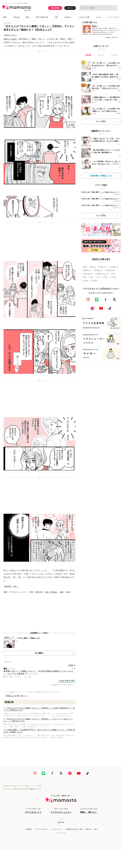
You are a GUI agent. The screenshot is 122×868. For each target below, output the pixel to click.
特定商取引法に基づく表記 (74, 829)
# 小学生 (113, 277)
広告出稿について (16, 786)
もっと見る (101, 121)
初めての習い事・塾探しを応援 (89, 811)
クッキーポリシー (57, 829)
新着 (5, 17)
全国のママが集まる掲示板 (61, 811)
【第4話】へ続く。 (12, 586)
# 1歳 (113, 274)
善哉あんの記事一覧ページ (17, 696)
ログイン (70, 8)
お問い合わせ (7, 786)
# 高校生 (94, 280)
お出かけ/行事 (84, 17)
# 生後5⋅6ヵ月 (110, 270)
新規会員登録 (55, 8)
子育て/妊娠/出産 (42, 17)
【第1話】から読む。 (10, 35)
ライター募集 (25, 786)
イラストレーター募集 (36, 786)
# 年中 (98, 277)
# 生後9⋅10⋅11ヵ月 (102, 274)
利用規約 (29, 829)
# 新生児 (92, 267)
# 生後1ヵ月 (102, 267)
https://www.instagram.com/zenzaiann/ (101, 34)
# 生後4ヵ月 (98, 270)
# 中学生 (85, 280)
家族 (28, 17)
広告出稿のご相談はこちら (101, 176)
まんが (98, 17)
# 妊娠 (85, 267)
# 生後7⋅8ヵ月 (87, 274)
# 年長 (105, 277)
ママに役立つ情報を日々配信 (33, 811)
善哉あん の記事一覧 (113, 37)
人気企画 (16, 17)
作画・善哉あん (51, 592)
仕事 (56, 17)
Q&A (95, 829)
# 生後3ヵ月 (87, 270)
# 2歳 (84, 277)
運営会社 (88, 829)
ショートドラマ (113, 17)
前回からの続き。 (11, 39)
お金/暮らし (69, 17)
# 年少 (91, 277)
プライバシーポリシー (42, 829)
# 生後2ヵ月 (114, 267)
